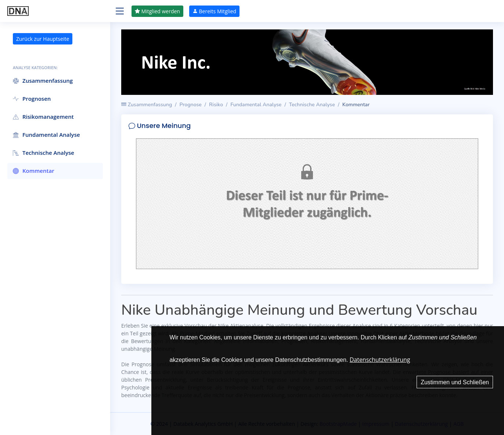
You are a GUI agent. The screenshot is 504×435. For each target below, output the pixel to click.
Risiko (216, 105)
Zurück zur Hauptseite (43, 39)
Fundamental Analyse (256, 105)
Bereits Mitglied (214, 11)
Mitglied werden (157, 11)
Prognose (190, 105)
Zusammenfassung (147, 105)
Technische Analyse (312, 105)
